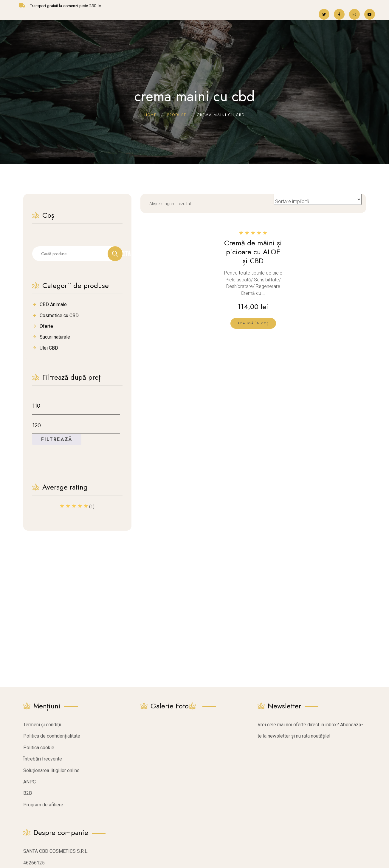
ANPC (30, 782)
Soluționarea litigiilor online (51, 770)
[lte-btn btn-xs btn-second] (253, 323)
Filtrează (57, 439)
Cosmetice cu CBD (59, 315)
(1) (77, 507)
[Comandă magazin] (318, 199)
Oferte (46, 326)
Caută (115, 254)
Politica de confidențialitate (52, 736)
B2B (28, 793)
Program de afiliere (43, 805)
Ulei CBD (49, 348)
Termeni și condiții (42, 725)
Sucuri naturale (55, 337)
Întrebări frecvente (43, 759)
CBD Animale (53, 304)
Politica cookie (39, 748)
